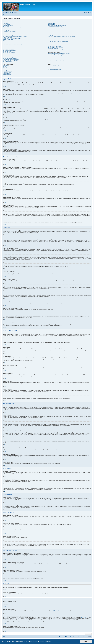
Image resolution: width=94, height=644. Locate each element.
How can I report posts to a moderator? (10, 58)
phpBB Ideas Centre (56, 611)
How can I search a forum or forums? (55, 45)
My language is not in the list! (8, 40)
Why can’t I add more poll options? (9, 53)
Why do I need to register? (8, 22)
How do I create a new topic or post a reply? (11, 48)
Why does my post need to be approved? (10, 61)
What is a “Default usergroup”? (53, 29)
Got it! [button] (86, 641)
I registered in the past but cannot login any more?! (12, 28)
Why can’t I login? (6, 27)
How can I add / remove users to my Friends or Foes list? (58, 41)
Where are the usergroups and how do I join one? (57, 26)
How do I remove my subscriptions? (54, 57)
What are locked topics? (7, 73)
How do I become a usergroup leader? (55, 27)
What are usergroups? (52, 24)
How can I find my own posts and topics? (55, 50)
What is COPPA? (6, 23)
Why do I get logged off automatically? (10, 30)
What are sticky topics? (7, 72)
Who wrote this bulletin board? (53, 66)
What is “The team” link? (52, 30)
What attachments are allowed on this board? (56, 61)
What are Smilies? (6, 68)
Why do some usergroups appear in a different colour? (58, 28)
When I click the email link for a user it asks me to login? (13, 44)
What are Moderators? (52, 23)
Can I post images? (6, 69)
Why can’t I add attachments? (8, 56)
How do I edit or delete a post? (8, 49)
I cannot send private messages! (54, 34)
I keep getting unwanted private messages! (56, 35)
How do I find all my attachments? (54, 62)
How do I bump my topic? (7, 62)
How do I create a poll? (7, 51)
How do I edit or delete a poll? (8, 54)
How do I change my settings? (8, 35)
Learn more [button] (48, 641)
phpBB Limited (35, 603)
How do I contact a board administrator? (55, 69)
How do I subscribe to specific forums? (55, 56)
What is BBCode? (6, 66)
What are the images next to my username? (11, 41)
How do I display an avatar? (8, 42)
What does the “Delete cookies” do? (9, 31)
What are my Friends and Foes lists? (54, 40)
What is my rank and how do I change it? (10, 43)
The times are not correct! (7, 37)
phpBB (35, 192)
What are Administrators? (52, 22)
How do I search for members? (53, 49)
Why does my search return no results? (55, 46)
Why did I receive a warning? (8, 57)
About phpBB (86, 603)
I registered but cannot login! (8, 26)
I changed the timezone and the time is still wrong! (12, 39)
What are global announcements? (9, 70)
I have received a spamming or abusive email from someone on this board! (61, 36)
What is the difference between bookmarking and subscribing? (59, 54)
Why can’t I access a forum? (8, 55)
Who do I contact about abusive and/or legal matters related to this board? (61, 68)
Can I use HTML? (6, 67)
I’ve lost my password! (7, 29)
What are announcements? (8, 71)
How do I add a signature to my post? (9, 50)
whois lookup (84, 617)
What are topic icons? (7, 75)
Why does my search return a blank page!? (56, 47)
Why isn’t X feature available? (53, 67)
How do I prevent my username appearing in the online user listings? (15, 36)
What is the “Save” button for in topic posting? (11, 59)
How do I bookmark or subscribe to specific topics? (57, 55)
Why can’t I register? (6, 24)
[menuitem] (10, 13)
